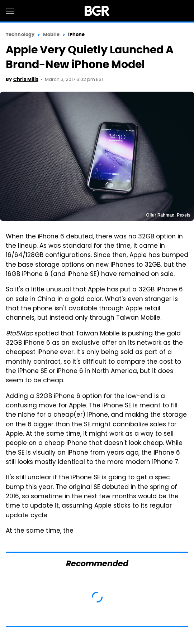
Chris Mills (26, 79)
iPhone (77, 35)
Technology (20, 35)
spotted (32, 334)
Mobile (51, 35)
